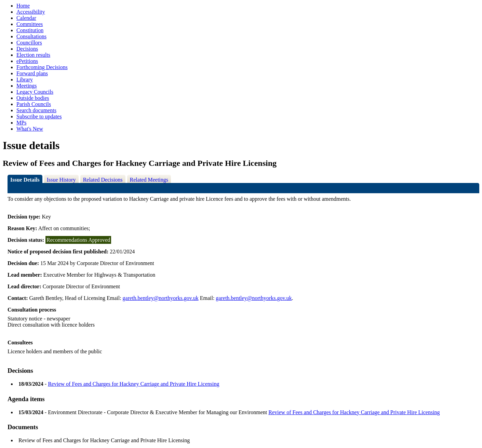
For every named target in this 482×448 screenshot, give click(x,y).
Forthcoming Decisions (42, 67)
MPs (21, 123)
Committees (30, 24)
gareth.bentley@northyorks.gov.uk (161, 298)
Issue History (61, 180)
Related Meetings (149, 180)
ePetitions (27, 61)
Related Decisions (103, 180)
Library (25, 80)
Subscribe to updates (39, 116)
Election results (33, 55)
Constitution (30, 30)
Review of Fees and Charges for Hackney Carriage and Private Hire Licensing (133, 384)
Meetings (27, 86)
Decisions (27, 49)
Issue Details (25, 180)
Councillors (29, 43)
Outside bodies (33, 98)
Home (23, 6)
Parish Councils (34, 104)
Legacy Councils (35, 92)
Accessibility (31, 12)
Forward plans (32, 73)
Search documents (36, 110)
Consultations (31, 36)
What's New (30, 129)
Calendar (26, 18)
